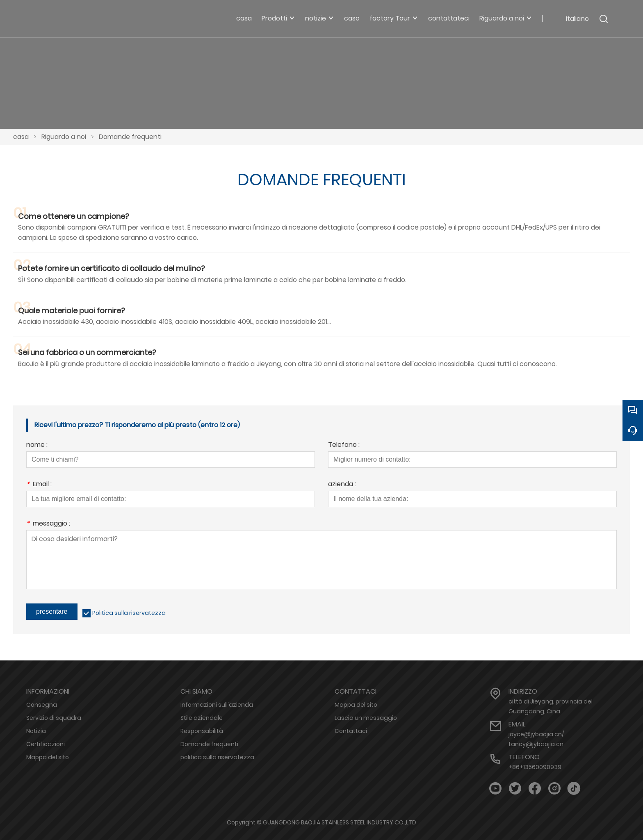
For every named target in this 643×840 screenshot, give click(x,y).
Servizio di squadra (54, 718)
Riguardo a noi (64, 137)
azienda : (342, 485)
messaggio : (48, 524)
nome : (37, 445)
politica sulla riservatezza (217, 757)
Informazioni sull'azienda (217, 705)
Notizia (36, 731)
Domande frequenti (130, 137)
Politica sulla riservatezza (129, 613)
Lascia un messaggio (366, 718)
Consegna (42, 705)
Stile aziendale (202, 718)
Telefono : (344, 445)
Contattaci (351, 731)
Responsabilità (202, 731)
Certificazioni (46, 744)
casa (21, 137)
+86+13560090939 (535, 767)
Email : (39, 485)
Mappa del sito (48, 757)
